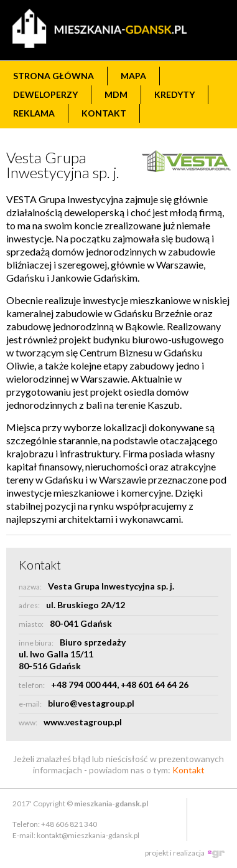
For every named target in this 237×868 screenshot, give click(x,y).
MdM (116, 94)
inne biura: (36, 643)
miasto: (31, 624)
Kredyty (174, 94)
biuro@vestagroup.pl (91, 703)
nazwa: (30, 587)
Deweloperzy (45, 94)
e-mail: (30, 704)
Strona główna (53, 76)
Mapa (133, 76)
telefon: (32, 685)
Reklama (34, 113)
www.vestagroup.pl (83, 722)
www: (28, 723)
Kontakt (104, 113)
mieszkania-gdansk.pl (111, 804)
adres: (29, 605)
